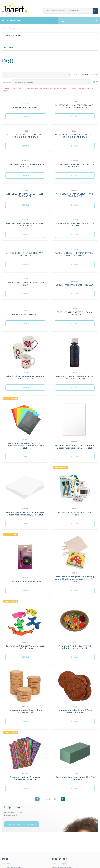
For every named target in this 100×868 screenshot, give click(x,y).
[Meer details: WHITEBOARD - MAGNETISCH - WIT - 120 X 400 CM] (25, 193)
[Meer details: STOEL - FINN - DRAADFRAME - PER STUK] (25, 282)
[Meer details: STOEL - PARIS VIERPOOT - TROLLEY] (75, 282)
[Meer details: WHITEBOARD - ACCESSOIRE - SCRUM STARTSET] (25, 163)
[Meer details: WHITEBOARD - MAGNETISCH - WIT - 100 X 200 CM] (75, 223)
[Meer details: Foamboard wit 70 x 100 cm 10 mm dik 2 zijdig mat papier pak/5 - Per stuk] (75, 425)
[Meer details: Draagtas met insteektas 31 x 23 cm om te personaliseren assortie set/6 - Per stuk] (25, 425)
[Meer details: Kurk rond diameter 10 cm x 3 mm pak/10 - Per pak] (25, 692)
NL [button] (96, 20)
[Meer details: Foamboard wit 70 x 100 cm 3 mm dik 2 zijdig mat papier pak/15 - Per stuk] (25, 493)
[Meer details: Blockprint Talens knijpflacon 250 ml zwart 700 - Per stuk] (75, 358)
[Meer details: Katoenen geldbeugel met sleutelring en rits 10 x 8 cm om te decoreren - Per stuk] (75, 560)
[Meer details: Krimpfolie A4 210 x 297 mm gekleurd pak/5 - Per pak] (25, 626)
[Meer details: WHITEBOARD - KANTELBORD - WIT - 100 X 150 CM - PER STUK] (25, 134)
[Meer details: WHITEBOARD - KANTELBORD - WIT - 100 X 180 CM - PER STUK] (75, 104)
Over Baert (6, 864)
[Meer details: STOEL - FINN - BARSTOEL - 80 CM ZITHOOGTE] (75, 311)
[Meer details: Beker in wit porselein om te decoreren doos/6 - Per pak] (25, 358)
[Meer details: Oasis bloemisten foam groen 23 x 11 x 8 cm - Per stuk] (75, 757)
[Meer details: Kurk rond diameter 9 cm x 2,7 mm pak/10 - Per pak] (75, 692)
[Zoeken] (68, 11)
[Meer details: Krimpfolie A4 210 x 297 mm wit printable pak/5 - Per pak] (75, 626)
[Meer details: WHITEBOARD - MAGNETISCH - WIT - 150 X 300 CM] (75, 163)
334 (56, 799)
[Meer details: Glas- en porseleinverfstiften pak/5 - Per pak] (75, 493)
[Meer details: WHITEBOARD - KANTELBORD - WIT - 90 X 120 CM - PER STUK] (75, 134)
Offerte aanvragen (59, 864)
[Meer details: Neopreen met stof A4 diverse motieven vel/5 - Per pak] (25, 757)
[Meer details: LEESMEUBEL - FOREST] (25, 104)
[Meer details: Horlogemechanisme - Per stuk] (25, 560)
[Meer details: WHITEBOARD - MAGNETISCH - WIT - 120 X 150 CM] (25, 223)
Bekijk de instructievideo (22, 824)
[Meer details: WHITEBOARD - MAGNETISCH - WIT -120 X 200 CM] (75, 193)
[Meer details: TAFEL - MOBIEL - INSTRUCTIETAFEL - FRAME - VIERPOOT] (75, 252)
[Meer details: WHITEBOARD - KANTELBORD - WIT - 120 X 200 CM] (25, 252)
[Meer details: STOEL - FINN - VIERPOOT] (25, 311)
